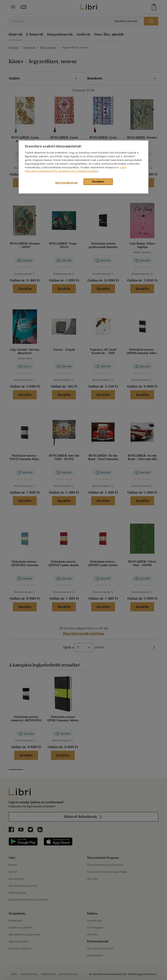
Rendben (98, 182)
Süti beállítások (66, 183)
